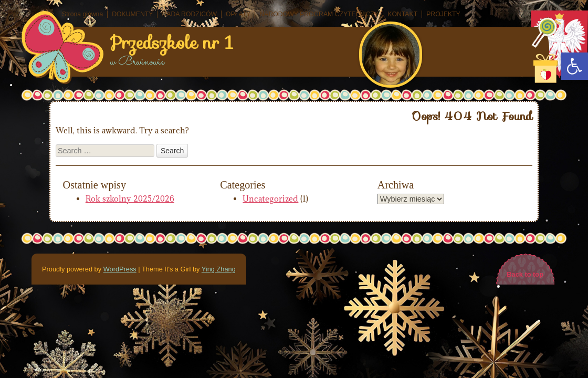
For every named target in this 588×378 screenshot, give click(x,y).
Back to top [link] (525, 274)
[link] (574, 66)
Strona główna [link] (82, 14)
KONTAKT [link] (402, 14)
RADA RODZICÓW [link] (189, 14)
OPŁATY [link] (238, 14)
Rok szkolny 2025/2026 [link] (130, 199)
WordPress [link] (120, 269)
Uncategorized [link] (270, 199)
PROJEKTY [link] (443, 14)
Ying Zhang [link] (219, 269)
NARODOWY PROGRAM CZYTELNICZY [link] (319, 14)
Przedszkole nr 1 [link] (172, 43)
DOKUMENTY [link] (132, 14)
